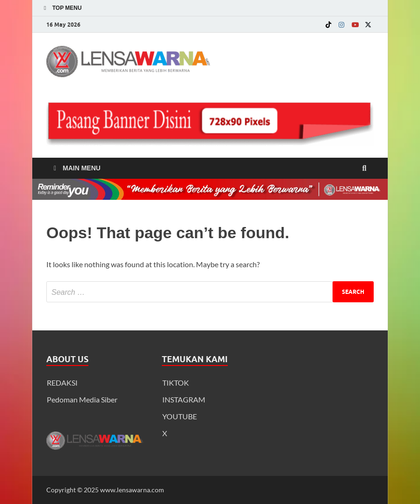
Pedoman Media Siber (82, 399)
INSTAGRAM (184, 399)
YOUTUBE (180, 416)
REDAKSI (62, 383)
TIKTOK (176, 383)
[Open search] (364, 168)
